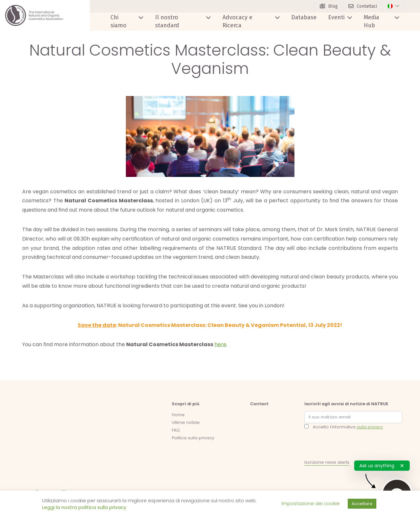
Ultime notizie (186, 422)
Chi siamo (118, 21)
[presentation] (353, 446)
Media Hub (372, 21)
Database (304, 17)
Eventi (336, 17)
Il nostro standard (167, 21)
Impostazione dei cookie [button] (311, 503)
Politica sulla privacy (193, 438)
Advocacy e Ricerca (237, 21)
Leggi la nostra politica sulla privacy (84, 507)
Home (178, 415)
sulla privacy (370, 427)
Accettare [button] (362, 504)
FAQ (176, 430)
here (220, 344)
